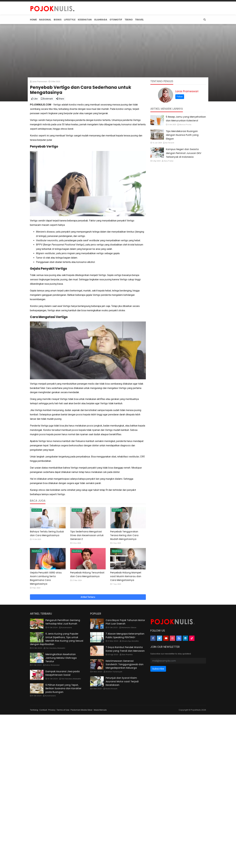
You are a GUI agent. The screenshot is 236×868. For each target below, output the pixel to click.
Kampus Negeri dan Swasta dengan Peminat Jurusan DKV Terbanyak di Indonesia (184, 153)
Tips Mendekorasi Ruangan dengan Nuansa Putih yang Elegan (182, 135)
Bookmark (47, 99)
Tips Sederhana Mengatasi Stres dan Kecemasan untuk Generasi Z (87, 535)
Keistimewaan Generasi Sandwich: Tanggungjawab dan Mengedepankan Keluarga (125, 664)
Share (60, 99)
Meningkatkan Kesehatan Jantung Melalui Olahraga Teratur (61, 658)
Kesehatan (37, 510)
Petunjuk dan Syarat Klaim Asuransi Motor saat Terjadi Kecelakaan (122, 681)
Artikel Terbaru (88, 597)
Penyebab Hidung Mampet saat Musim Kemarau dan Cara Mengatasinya (126, 576)
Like (34, 99)
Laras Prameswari (187, 91)
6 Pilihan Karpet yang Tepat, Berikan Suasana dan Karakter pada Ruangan (63, 688)
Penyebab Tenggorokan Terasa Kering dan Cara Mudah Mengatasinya (124, 535)
